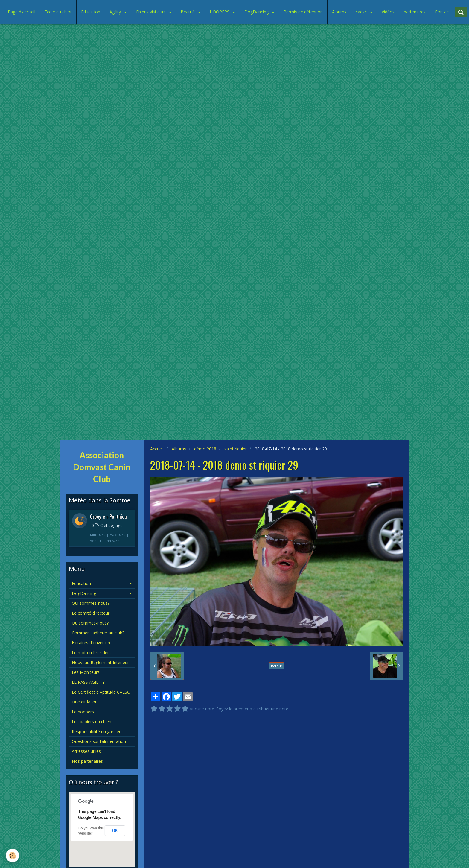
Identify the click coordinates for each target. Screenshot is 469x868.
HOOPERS (220, 12)
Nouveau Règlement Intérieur (100, 662)
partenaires (415, 12)
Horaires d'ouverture (92, 643)
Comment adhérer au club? (98, 633)
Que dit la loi (84, 702)
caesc (362, 12)
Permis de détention (303, 12)
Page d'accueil (22, 12)
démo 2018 (205, 449)
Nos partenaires (87, 761)
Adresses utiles (86, 751)
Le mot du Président (92, 652)
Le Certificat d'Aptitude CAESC (101, 692)
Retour (277, 666)
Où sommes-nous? (90, 623)
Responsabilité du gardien (97, 731)
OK (115, 831)
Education (91, 12)
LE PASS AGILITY (88, 682)
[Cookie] (13, 856)
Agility (116, 12)
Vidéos (388, 12)
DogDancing (257, 12)
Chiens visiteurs (151, 12)
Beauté (188, 12)
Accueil (157, 449)
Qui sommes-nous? (91, 603)
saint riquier (236, 449)
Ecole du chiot (58, 12)
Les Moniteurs (86, 672)
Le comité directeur (91, 613)
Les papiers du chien (92, 722)
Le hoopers (83, 712)
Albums (339, 12)
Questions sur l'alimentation (99, 741)
